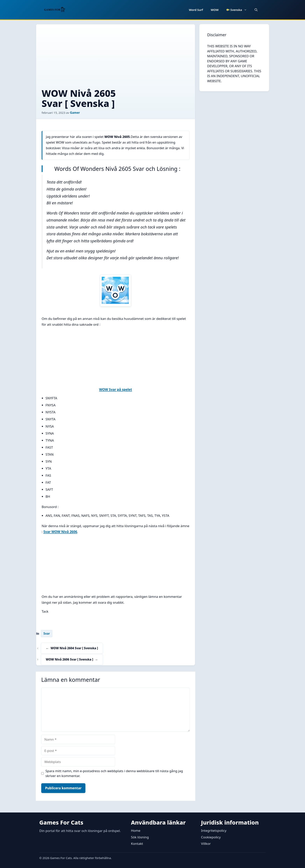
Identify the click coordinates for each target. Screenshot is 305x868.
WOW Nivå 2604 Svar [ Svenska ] (74, 648)
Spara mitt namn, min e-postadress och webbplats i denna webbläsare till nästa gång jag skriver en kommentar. (114, 773)
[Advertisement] (116, 59)
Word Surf (196, 10)
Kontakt (137, 844)
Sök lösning (140, 837)
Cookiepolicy (211, 837)
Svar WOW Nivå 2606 (60, 532)
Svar (47, 633)
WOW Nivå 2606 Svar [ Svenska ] (69, 659)
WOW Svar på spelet (115, 389)
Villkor (206, 844)
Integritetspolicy (214, 831)
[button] (256, 10)
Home (136, 831)
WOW (215, 10)
